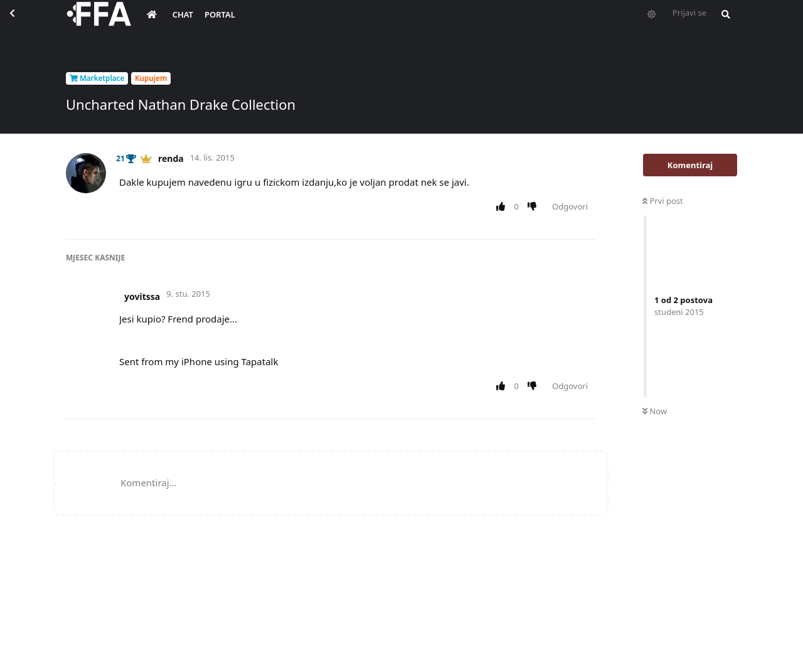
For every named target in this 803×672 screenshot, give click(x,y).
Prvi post (663, 201)
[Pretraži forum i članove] (723, 23)
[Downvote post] (535, 207)
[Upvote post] (503, 207)
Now (655, 411)
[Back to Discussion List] (23, 23)
